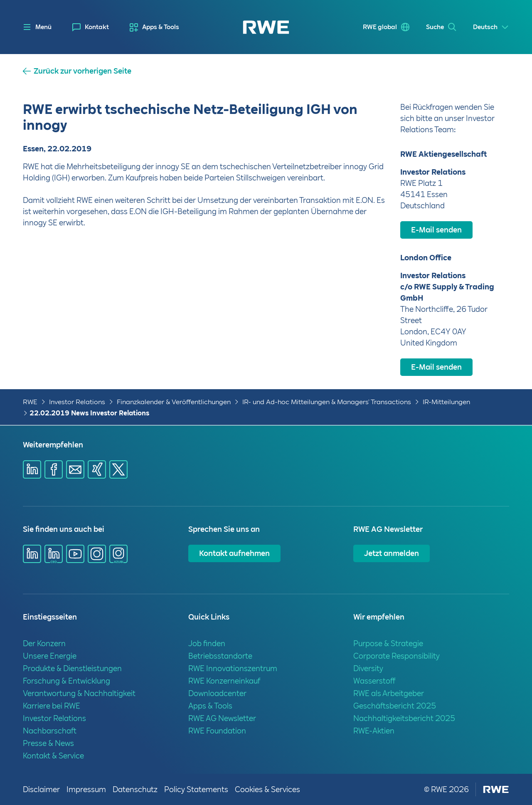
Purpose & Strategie (388, 643)
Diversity (368, 668)
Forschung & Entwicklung (66, 681)
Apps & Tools (161, 27)
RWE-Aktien (374, 731)
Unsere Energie (50, 656)
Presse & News (48, 743)
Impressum (86, 789)
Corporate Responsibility (397, 656)
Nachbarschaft (50, 731)
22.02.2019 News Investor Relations (89, 413)
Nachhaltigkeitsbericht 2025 (404, 718)
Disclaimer (41, 789)
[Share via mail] (75, 469)
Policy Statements (196, 789)
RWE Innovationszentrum (233, 668)
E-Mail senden (436, 230)
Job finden (207, 643)
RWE (30, 402)
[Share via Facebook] (54, 469)
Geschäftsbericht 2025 (395, 706)
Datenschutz (135, 789)
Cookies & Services (267, 789)
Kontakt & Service (53, 756)
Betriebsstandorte (220, 656)
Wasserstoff (374, 681)
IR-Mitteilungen (446, 402)
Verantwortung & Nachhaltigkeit (79, 693)
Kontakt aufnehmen (234, 553)
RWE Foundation (217, 731)
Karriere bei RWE (52, 706)
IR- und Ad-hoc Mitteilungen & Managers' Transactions (327, 402)
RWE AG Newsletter (222, 718)
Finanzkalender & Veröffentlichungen (174, 402)
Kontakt (97, 27)
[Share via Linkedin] (32, 469)
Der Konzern (44, 643)
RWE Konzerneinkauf (224, 681)
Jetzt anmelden (392, 553)
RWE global (380, 27)
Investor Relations (77, 402)
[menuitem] (91, 27)
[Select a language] (491, 27)
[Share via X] (118, 469)
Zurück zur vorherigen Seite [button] (83, 71)
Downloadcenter (217, 693)
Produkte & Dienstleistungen (72, 668)
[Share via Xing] (97, 469)
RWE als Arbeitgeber (389, 693)
